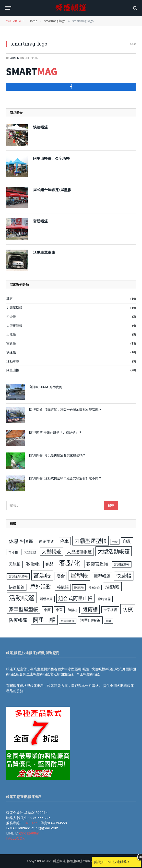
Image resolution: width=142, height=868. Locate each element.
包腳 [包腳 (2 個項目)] (115, 542)
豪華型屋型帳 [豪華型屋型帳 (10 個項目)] (24, 609)
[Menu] (8, 8)
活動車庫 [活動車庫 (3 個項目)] (46, 599)
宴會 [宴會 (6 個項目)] (61, 576)
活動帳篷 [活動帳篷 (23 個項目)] (22, 598)
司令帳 (11, 316)
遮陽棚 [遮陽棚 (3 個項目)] (73, 610)
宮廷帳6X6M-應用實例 (46, 387)
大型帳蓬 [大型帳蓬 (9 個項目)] (51, 551)
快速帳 (11, 352)
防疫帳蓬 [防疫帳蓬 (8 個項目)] (18, 620)
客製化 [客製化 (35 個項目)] (70, 563)
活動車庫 (13, 361)
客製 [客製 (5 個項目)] (49, 564)
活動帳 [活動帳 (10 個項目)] (112, 587)
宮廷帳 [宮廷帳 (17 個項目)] (42, 575)
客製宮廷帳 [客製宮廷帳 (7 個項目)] (97, 564)
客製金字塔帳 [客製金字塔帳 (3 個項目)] (18, 576)
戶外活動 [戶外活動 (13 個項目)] (41, 586)
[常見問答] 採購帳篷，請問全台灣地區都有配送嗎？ (65, 410)
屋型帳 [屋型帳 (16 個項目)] (79, 575)
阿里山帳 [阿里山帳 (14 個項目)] (44, 620)
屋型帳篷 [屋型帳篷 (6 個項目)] (102, 576)
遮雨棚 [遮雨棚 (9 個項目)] (90, 609)
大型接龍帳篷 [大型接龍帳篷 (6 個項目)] (79, 552)
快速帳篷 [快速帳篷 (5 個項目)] (17, 587)
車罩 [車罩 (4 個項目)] (59, 610)
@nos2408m (29, 833)
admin (15, 58)
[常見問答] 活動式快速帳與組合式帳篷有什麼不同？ (65, 478)
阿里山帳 (13, 370)
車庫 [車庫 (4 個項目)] (47, 610)
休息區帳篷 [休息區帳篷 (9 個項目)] (21, 541)
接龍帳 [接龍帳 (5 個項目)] (63, 587)
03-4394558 (30, 823)
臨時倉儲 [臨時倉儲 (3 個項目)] (104, 599)
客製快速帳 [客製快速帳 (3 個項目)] (122, 564)
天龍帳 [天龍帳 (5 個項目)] (15, 564)
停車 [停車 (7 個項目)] (64, 541)
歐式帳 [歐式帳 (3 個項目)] (79, 587)
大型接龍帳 (14, 325)
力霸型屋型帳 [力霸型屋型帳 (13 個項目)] (91, 541)
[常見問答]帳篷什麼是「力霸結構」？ (55, 432)
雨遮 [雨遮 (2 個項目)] (109, 621)
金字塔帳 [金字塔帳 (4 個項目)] (110, 610)
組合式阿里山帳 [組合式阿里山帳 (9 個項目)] (75, 598)
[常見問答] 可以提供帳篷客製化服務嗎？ (57, 455)
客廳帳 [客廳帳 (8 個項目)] (33, 564)
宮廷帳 (11, 343)
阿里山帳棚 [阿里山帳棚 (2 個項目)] (68, 621)
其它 (10, 299)
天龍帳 (11, 334)
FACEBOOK (15, 838)
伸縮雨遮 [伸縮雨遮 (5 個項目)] (47, 541)
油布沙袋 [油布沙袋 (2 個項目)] (94, 588)
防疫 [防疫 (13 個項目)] (128, 609)
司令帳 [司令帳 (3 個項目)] (13, 552)
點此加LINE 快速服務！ (112, 862)
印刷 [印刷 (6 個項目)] (127, 541)
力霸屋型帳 (14, 308)
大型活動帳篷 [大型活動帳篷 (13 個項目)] (114, 551)
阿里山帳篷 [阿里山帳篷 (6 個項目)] (90, 620)
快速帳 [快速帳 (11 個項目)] (124, 576)
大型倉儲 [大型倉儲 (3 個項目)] (30, 552)
